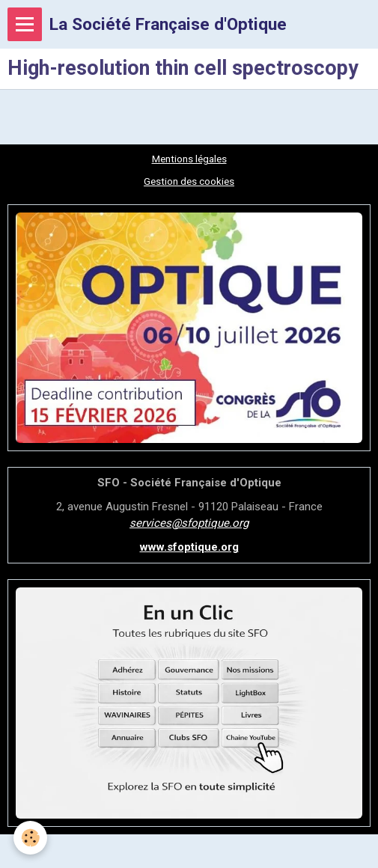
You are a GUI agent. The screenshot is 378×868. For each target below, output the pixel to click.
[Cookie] (30, 838)
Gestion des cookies (189, 181)
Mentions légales (189, 159)
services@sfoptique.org (189, 523)
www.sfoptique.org (189, 547)
